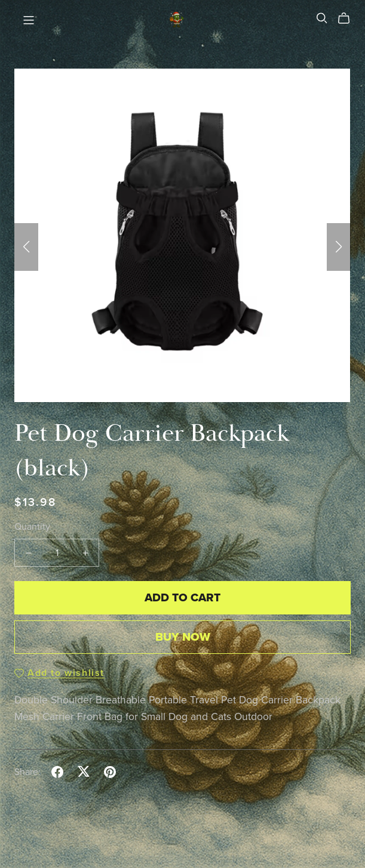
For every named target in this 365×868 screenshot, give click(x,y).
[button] (26, 247)
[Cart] (349, 18)
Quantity (32, 527)
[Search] (322, 18)
